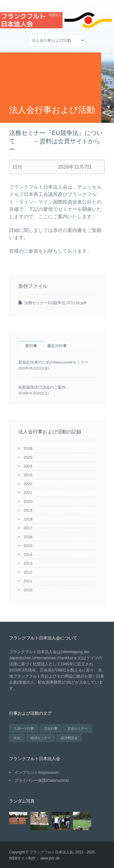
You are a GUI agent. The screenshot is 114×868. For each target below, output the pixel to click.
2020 (28, 502)
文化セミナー (78, 728)
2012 (28, 572)
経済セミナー (41, 738)
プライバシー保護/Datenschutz (42, 780)
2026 (28, 448)
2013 (28, 563)
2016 (28, 537)
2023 (28, 475)
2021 (28, 493)
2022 (28, 484)
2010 (28, 590)
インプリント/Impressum (36, 772)
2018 (28, 519)
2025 (28, 457)
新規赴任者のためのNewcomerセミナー (53, 362)
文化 (17, 738)
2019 (28, 510)
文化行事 (51, 728)
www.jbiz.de (50, 858)
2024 (28, 466)
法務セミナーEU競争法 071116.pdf (55, 303)
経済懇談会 (69, 738)
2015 (28, 546)
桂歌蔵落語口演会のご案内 (42, 387)
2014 (28, 555)
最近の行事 (57, 346)
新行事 (31, 346)
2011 (28, 581)
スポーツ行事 (24, 728)
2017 (28, 528)
